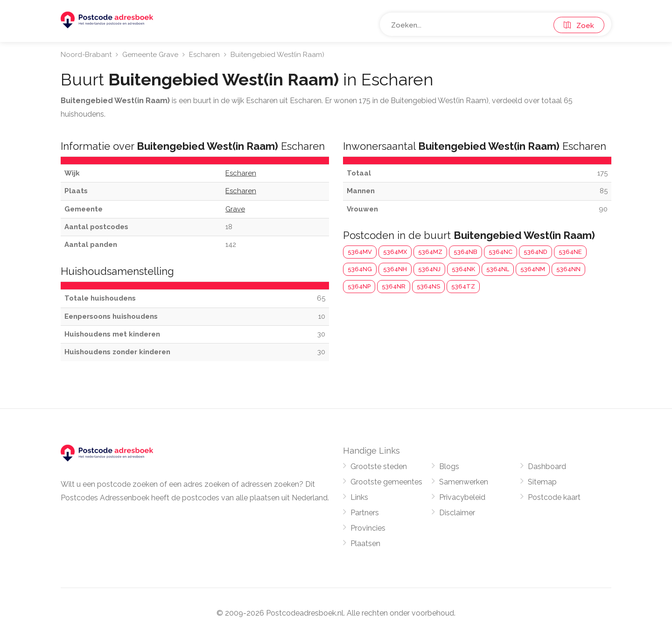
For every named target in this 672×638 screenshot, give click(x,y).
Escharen (204, 55)
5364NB (465, 252)
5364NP (359, 286)
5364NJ (429, 269)
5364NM (533, 269)
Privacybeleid (462, 497)
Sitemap (542, 482)
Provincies (368, 528)
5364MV (360, 252)
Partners (365, 513)
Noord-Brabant (86, 55)
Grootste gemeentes (386, 482)
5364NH (395, 269)
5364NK (463, 269)
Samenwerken (464, 482)
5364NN (568, 269)
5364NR (394, 286)
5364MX (395, 252)
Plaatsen (365, 543)
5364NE (570, 252)
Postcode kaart (554, 497)
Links (359, 497)
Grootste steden (379, 466)
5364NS (428, 286)
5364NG (360, 269)
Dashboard (547, 466)
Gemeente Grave (150, 55)
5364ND (535, 252)
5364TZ (463, 286)
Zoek (579, 26)
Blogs (449, 466)
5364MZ (430, 252)
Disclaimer (457, 513)
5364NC (500, 252)
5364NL (498, 269)
